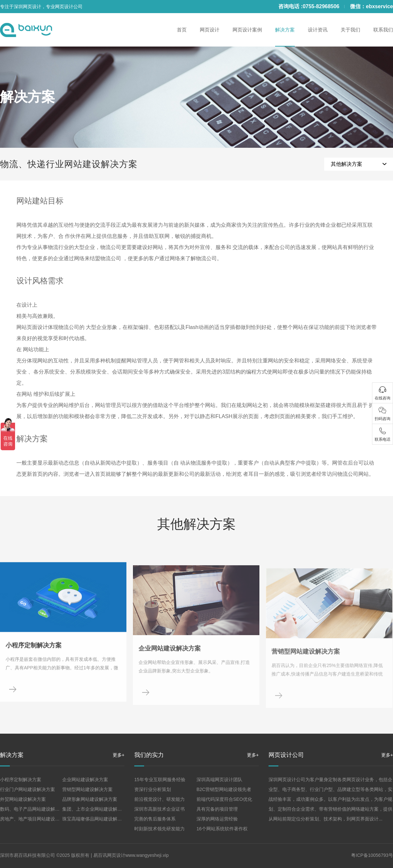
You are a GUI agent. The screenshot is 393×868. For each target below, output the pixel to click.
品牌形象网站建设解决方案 (90, 799)
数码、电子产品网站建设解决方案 (34, 809)
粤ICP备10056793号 (372, 855)
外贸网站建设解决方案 (23, 799)
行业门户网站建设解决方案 (28, 789)
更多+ (119, 755)
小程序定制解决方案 (21, 780)
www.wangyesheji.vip (147, 855)
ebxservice (379, 6)
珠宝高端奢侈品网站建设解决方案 (97, 819)
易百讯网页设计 (109, 855)
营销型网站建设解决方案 (87, 789)
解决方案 (28, 97)
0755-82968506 (321, 6)
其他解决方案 (346, 164)
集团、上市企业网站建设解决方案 (97, 809)
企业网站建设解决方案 (85, 780)
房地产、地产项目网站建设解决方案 (37, 819)
